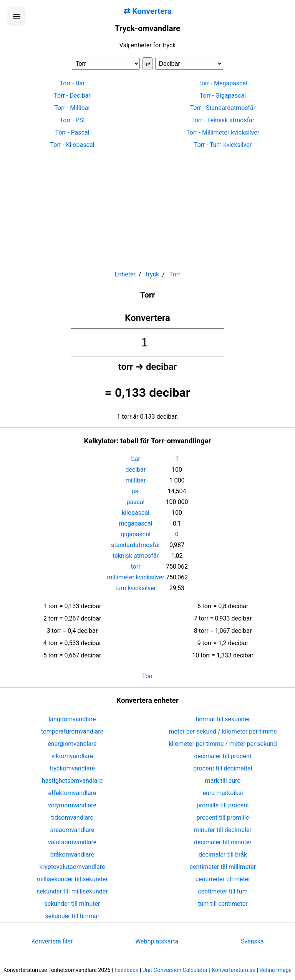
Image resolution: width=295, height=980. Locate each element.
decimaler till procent (223, 756)
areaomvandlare (72, 830)
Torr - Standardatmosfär (223, 108)
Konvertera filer (52, 941)
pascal (136, 502)
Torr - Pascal (72, 132)
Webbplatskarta (157, 941)
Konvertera (147, 318)
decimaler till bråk (223, 854)
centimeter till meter (223, 879)
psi (135, 491)
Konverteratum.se (234, 970)
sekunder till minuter (72, 904)
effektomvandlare (72, 793)
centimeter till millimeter (223, 867)
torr (136, 567)
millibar (136, 480)
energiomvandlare (72, 744)
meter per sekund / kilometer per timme (223, 731)
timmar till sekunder (223, 719)
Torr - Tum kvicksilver (223, 145)
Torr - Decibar (72, 96)
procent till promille (223, 818)
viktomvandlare (72, 756)
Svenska (252, 941)
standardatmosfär (136, 545)
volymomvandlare (72, 805)
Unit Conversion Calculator (175, 970)
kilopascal (136, 513)
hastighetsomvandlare (72, 781)
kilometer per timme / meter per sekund (223, 744)
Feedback (126, 970)
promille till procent (223, 805)
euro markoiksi (223, 793)
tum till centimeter (223, 904)
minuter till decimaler (223, 830)
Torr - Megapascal (223, 83)
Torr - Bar (72, 83)
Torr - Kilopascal (72, 145)
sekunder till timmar (72, 916)
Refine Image (276, 970)
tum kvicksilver (136, 588)
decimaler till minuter (223, 842)
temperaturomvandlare (72, 731)
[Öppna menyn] (17, 17)
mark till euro (223, 781)
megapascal (135, 523)
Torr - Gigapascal (223, 96)
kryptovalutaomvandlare (72, 867)
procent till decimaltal (223, 768)
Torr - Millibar (72, 108)
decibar (136, 470)
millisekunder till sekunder (72, 879)
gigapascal (135, 534)
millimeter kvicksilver (136, 577)
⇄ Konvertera (147, 11)
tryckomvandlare (72, 768)
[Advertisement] (147, 206)
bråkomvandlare (72, 854)
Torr (148, 676)
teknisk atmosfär (136, 556)
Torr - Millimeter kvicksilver (223, 132)
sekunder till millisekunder (72, 891)
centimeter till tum (223, 891)
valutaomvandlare (72, 842)
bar (135, 459)
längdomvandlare (72, 719)
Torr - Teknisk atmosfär (223, 120)
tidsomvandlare (72, 818)
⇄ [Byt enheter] (148, 64)
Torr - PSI (72, 120)
